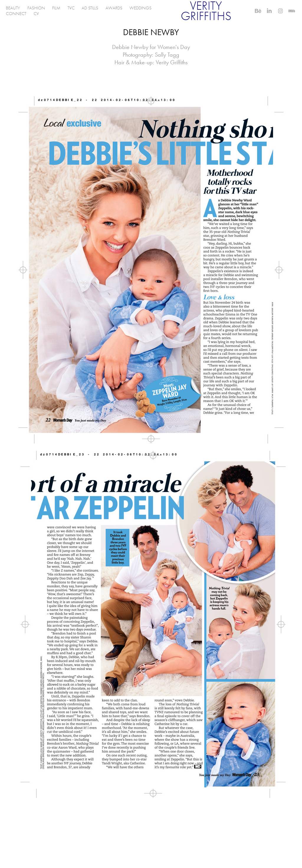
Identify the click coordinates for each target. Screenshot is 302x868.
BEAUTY (13, 8)
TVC (71, 8)
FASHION (36, 8)
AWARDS (114, 8)
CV (36, 14)
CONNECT (16, 14)
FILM (56, 8)
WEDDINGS (141, 8)
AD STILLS (90, 8)
